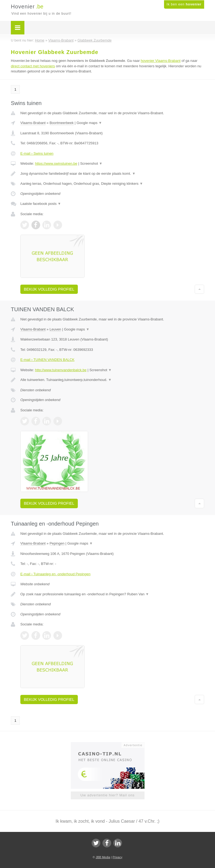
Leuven (55, 329)
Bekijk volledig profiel (49, 289)
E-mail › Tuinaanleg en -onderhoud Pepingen (55, 574)
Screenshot (91, 163)
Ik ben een (184, 4)
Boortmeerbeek (62, 123)
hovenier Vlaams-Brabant (161, 61)
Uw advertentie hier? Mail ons (107, 795)
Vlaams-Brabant (33, 123)
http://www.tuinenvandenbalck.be (61, 370)
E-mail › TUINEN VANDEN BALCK (47, 360)
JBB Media (103, 857)
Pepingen (57, 543)
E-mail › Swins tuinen (37, 153)
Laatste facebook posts (41, 204)
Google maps (89, 123)
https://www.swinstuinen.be (56, 163)
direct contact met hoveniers (33, 66)
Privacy (117, 857)
